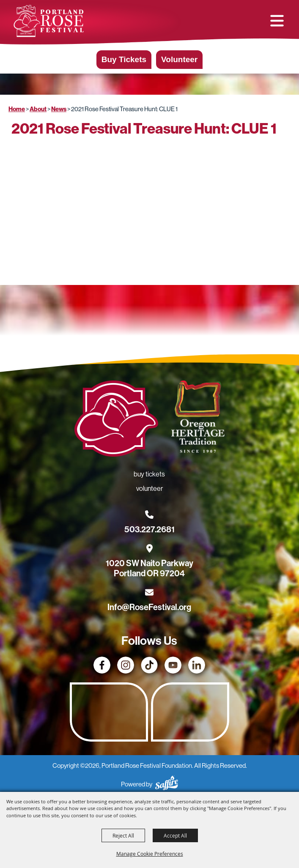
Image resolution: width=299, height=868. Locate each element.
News (59, 109)
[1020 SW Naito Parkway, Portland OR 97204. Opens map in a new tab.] (149, 563)
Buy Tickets (124, 59)
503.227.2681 (149, 529)
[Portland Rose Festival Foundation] (49, 21)
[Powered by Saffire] (167, 784)
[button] (277, 21)
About (38, 109)
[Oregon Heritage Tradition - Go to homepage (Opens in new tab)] (198, 418)
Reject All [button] (123, 835)
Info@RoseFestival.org (149, 607)
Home (17, 109)
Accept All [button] (175, 835)
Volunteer (179, 59)
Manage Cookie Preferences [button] (150, 854)
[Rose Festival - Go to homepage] (116, 420)
